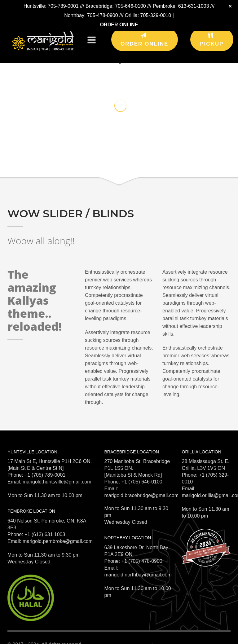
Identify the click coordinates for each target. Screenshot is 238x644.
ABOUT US (192, 636)
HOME (170, 636)
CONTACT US (220, 636)
